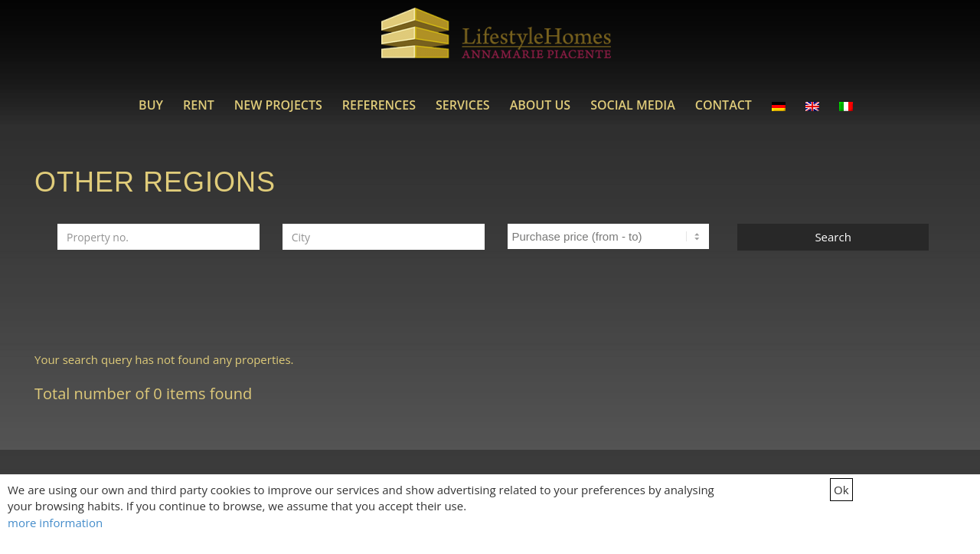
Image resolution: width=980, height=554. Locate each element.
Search (833, 237)
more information (55, 523)
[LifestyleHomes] (496, 42)
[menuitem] (151, 105)
